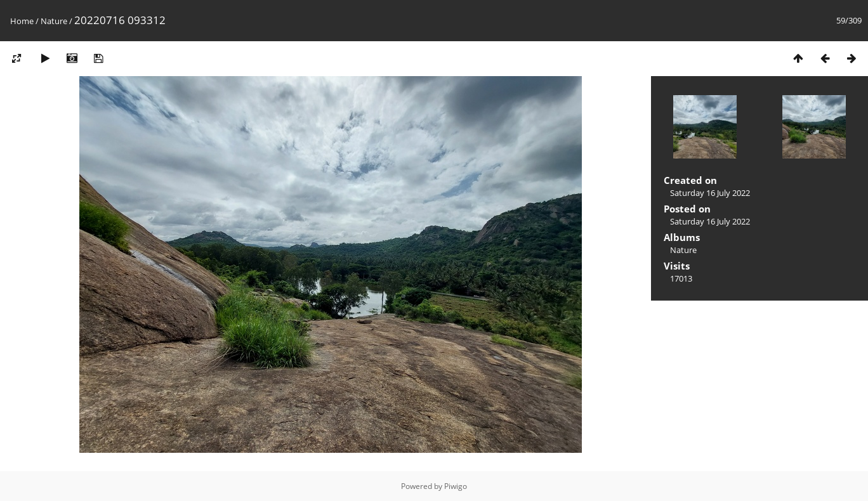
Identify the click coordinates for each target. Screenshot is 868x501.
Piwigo (456, 486)
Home (22, 21)
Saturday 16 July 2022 (710, 193)
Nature (54, 21)
